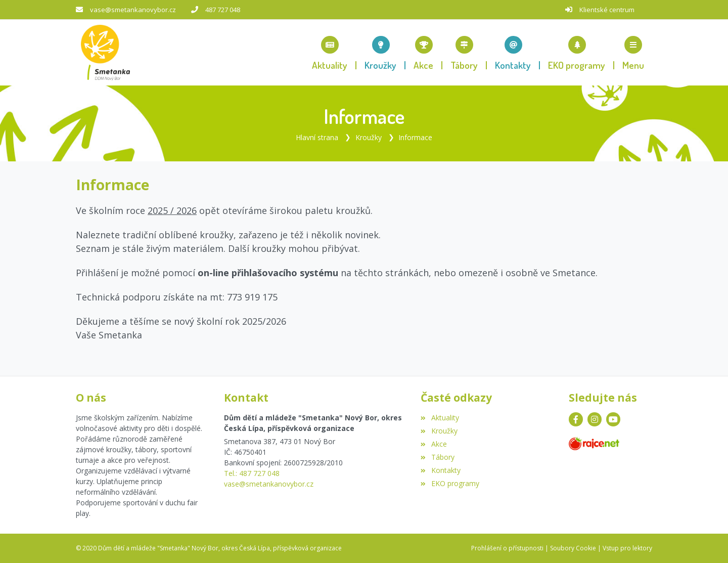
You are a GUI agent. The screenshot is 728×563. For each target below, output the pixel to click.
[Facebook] (576, 419)
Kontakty (440, 470)
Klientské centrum (607, 10)
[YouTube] (613, 419)
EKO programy (450, 483)
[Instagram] (595, 419)
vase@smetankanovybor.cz (133, 10)
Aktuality (440, 418)
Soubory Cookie (573, 548)
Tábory (437, 457)
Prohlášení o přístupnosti (507, 548)
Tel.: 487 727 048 (252, 473)
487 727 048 (223, 10)
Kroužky (369, 137)
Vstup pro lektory (627, 548)
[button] (633, 53)
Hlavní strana (317, 137)
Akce (434, 444)
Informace (415, 137)
